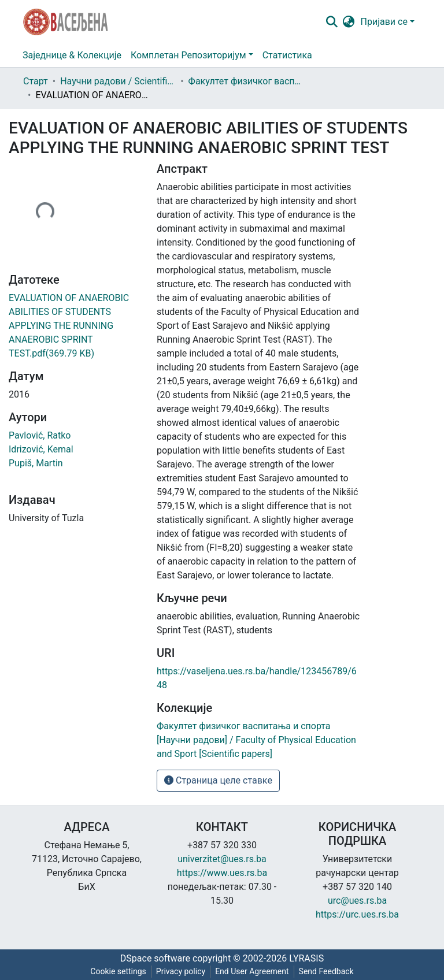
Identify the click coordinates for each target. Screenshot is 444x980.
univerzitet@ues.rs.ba (222, 859)
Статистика (287, 55)
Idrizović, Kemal (41, 449)
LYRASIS (306, 958)
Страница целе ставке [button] (218, 780)
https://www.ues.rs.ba (222, 873)
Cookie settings (118, 971)
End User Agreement (252, 971)
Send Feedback (326, 971)
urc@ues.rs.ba (357, 901)
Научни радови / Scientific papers (118, 81)
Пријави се (384, 22)
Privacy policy (181, 971)
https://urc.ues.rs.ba (357, 914)
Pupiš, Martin (36, 463)
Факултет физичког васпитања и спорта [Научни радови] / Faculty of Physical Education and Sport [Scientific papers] (246, 81)
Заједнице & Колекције (72, 55)
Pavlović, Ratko (40, 435)
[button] (349, 22)
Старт (36, 81)
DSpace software (155, 958)
